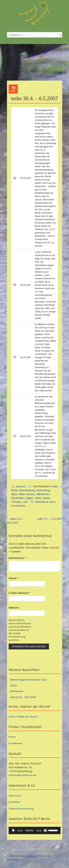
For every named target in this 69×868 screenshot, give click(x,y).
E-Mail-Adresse (19, 593)
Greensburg (43, 490)
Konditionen (15, 743)
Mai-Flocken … (18, 691)
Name (14, 578)
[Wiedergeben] (13, 830)
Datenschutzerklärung (21, 809)
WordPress (13, 859)
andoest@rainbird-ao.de (22, 775)
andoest (21, 486)
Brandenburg (27, 490)
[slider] (29, 830)
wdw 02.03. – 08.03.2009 (23, 697)
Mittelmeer (43, 494)
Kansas (30, 494)
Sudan (46, 498)
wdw (55, 486)
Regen (29, 498)
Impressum (15, 796)
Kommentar (18, 558)
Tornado (16, 502)
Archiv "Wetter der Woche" (24, 717)
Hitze (14, 494)
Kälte (22, 494)
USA (25, 502)
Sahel (38, 498)
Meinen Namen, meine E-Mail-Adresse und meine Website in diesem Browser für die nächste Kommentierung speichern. (20, 630)
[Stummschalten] (45, 830)
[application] (35, 830)
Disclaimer (14, 802)
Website (14, 608)
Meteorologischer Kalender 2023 (28, 680)
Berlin (14, 490)
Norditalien (18, 498)
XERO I (14, 685)
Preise (12, 737)
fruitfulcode (31, 856)
